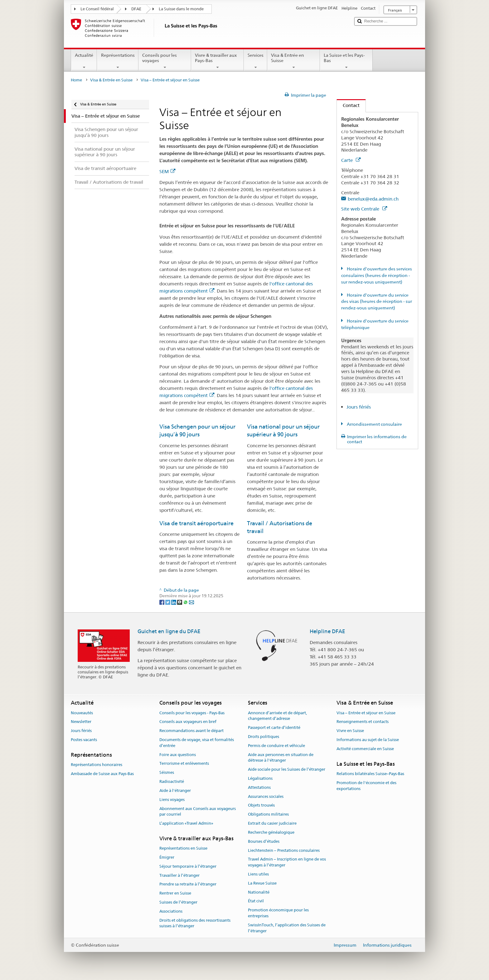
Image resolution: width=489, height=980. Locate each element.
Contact (348, 105)
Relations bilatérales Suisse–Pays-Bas (370, 774)
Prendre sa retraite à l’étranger (188, 884)
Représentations (118, 61)
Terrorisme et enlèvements (184, 764)
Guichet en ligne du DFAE (169, 631)
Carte (351, 160)
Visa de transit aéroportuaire (196, 523)
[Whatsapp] (186, 602)
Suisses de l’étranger (178, 902)
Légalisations (260, 778)
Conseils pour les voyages (165, 61)
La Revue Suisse (262, 883)
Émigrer (167, 857)
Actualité (84, 61)
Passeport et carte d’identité (274, 728)
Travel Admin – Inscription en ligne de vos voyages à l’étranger (287, 862)
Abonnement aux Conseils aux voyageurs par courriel (198, 812)
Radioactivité (172, 781)
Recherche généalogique (271, 832)
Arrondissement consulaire (374, 424)
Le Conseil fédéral (97, 9)
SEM (167, 171)
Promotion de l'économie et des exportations (366, 786)
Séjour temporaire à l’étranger (188, 866)
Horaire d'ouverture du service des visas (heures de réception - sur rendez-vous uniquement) (377, 302)
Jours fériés (359, 407)
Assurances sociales (266, 796)
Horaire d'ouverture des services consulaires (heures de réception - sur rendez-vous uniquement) (377, 275)
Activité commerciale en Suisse (365, 749)
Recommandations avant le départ (191, 731)
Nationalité (259, 892)
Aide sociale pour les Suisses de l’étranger (287, 769)
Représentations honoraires (97, 765)
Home (76, 80)
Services (256, 61)
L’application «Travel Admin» (186, 823)
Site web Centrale (364, 209)
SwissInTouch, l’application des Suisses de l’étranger (287, 928)
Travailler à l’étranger (179, 875)
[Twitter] (168, 602)
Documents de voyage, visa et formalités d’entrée (197, 743)
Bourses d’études (264, 841)
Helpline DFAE (327, 631)
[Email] (191, 602)
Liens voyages (172, 800)
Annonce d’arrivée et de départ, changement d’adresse (277, 716)
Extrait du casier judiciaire (272, 823)
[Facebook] (162, 602)
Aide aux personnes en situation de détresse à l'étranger (281, 758)
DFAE (136, 9)
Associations (171, 911)
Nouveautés (82, 713)
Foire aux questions (178, 755)
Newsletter (81, 722)
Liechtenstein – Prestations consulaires (284, 850)
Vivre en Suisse (350, 731)
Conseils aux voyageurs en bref (188, 722)
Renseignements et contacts (363, 722)
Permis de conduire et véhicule (276, 746)
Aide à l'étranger (175, 791)
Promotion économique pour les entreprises (278, 913)
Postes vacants (84, 740)
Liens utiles (258, 874)
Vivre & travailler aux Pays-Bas (218, 61)
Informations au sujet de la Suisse (368, 740)
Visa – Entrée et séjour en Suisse (366, 713)
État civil (256, 901)
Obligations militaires (268, 815)
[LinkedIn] (174, 602)
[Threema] (180, 602)
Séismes (167, 773)
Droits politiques (264, 737)
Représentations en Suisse (183, 848)
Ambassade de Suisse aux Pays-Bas (102, 774)
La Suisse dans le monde (181, 9)
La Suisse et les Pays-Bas (346, 61)
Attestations (259, 787)
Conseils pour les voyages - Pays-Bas (192, 713)
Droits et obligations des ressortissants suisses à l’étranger (195, 923)
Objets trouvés (261, 805)
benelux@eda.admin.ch (373, 199)
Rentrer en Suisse (175, 893)
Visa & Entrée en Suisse (294, 61)
